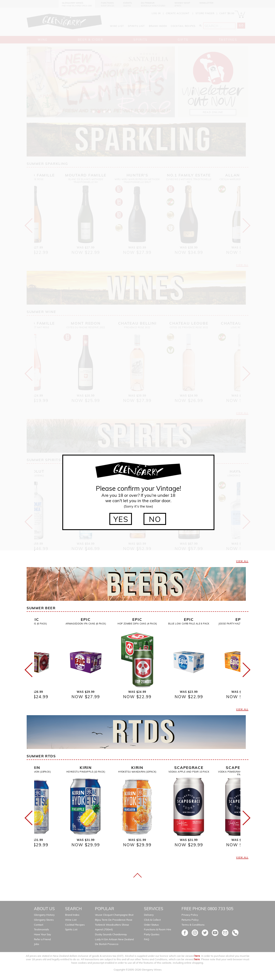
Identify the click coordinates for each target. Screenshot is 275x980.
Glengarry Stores (44, 920)
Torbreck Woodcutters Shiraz (112, 925)
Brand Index (72, 915)
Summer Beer (41, 608)
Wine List (71, 920)
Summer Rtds (41, 756)
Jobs (37, 944)
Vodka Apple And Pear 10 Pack (189, 772)
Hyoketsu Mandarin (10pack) (137, 772)
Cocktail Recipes (75, 925)
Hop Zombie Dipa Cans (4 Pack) (137, 624)
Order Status (151, 925)
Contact (39, 925)
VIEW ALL (242, 561)
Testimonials (41, 929)
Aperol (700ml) (104, 929)
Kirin (34, 768)
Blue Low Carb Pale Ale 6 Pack (189, 624)
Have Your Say (42, 934)
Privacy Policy (190, 915)
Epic (34, 619)
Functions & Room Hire (158, 929)
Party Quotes (152, 934)
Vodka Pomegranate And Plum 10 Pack (240, 773)
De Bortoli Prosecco (107, 944)
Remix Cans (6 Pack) (34, 624)
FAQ (147, 939)
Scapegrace (189, 768)
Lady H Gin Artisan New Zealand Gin (117, 939)
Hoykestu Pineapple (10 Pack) (86, 772)
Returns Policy (190, 920)
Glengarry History (44, 915)
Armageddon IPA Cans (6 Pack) (86, 624)
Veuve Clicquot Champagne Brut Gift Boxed (121, 915)
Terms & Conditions (193, 925)
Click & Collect (152, 920)
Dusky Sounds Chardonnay (111, 934)
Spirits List (71, 929)
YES (121, 519)
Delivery (149, 915)
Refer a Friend (42, 939)
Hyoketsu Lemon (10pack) (34, 772)
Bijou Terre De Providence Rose (114, 920)
